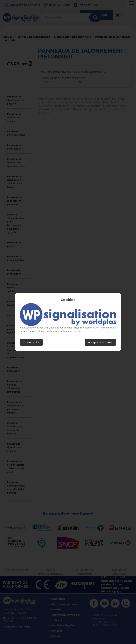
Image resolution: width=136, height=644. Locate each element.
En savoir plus (31, 342)
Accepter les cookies (100, 342)
